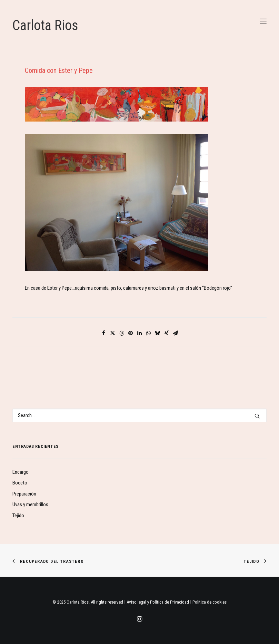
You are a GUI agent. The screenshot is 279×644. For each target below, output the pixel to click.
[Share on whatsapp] (149, 333)
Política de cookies (210, 602)
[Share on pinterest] (131, 333)
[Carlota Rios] (139, 26)
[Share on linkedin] (140, 333)
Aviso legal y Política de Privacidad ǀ (160, 602)
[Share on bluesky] (158, 333)
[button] (263, 21)
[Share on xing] (167, 333)
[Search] (139, 415)
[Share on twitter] (113, 333)
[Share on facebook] (104, 333)
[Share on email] (176, 333)
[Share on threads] (122, 333)
